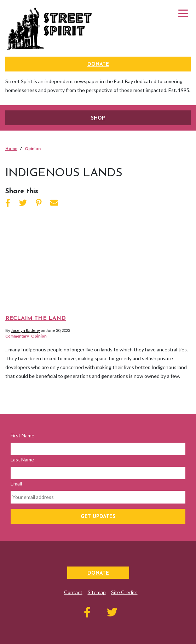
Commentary (17, 336)
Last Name (22, 459)
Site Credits (124, 592)
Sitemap (97, 592)
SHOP (98, 118)
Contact (73, 592)
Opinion (39, 336)
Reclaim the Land (36, 318)
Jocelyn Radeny (25, 330)
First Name (22, 435)
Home (11, 148)
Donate (98, 65)
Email (16, 484)
